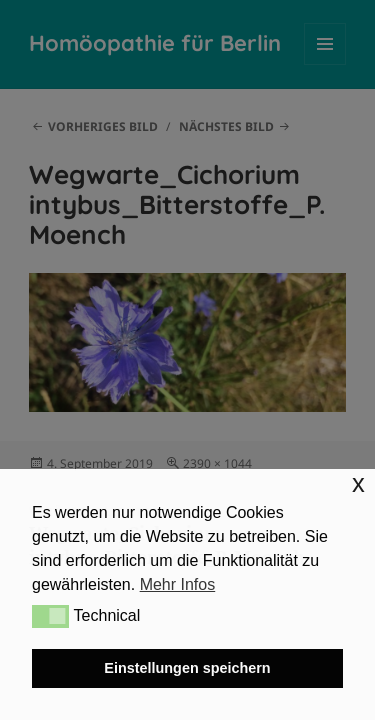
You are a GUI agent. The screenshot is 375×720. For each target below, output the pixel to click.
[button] (50, 616)
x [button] (358, 483)
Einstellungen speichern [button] (187, 668)
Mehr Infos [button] (178, 584)
